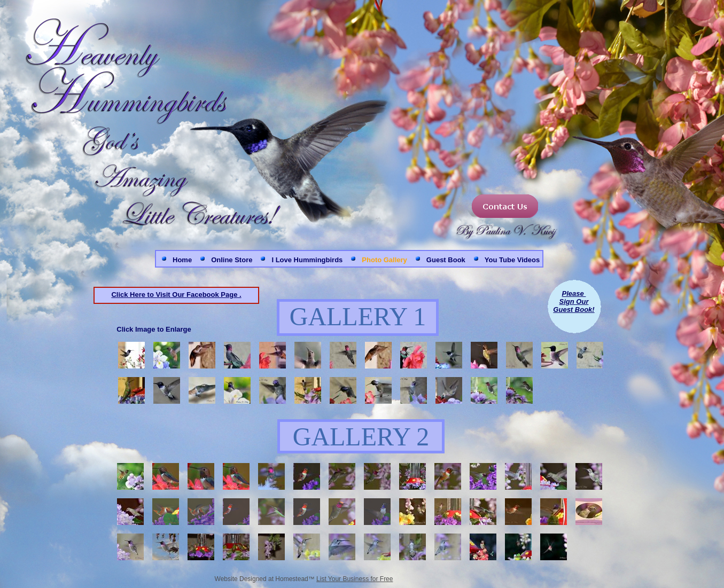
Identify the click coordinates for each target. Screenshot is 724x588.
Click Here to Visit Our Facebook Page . (176, 295)
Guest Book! (574, 309)
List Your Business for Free (355, 579)
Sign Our (574, 301)
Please (574, 293)
